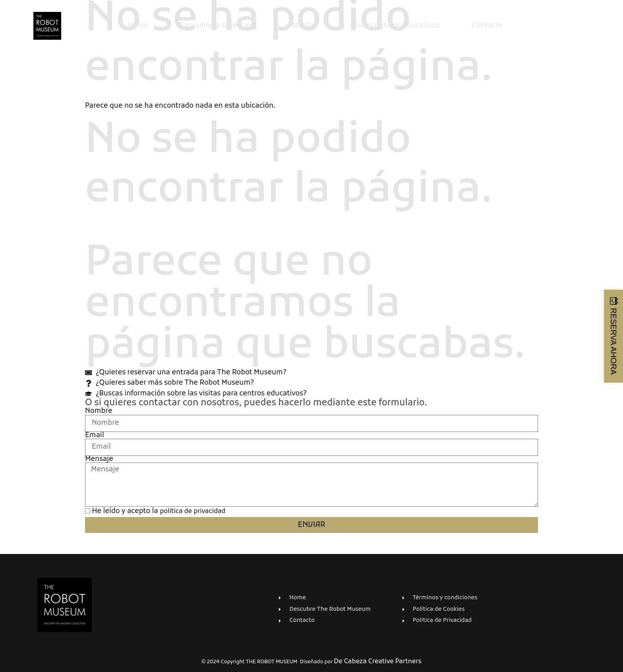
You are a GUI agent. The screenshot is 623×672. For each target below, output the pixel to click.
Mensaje (99, 459)
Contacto (487, 26)
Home (138, 26)
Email (95, 436)
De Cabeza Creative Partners (377, 662)
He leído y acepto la (159, 511)
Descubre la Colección (218, 26)
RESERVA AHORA (613, 341)
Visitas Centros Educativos (395, 26)
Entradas (302, 26)
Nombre (99, 411)
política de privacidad (193, 511)
